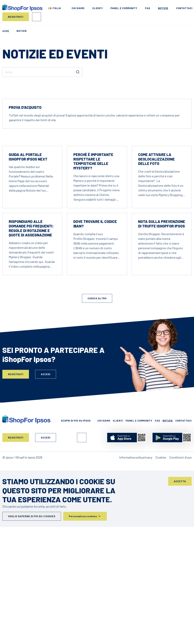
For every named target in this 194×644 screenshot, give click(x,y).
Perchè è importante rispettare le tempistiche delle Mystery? (93, 254)
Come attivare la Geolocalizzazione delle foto (156, 251)
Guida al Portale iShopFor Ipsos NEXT (28, 249)
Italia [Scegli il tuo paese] (57, 8)
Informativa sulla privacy (136, 550)
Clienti (97, 8)
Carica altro (97, 391)
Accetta (180, 574)
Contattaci (184, 8)
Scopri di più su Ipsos (76, 513)
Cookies (161, 550)
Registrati (16, 17)
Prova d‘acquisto (25, 200)
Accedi (37, 17)
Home (6, 31)
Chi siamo (78, 8)
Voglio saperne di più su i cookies (32, 608)
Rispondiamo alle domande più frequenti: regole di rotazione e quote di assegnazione (31, 321)
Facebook (82, 530)
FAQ (148, 8)
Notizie (163, 8)
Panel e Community (124, 8)
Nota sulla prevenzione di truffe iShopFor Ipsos (162, 316)
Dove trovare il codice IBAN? (95, 316)
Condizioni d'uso (180, 550)
